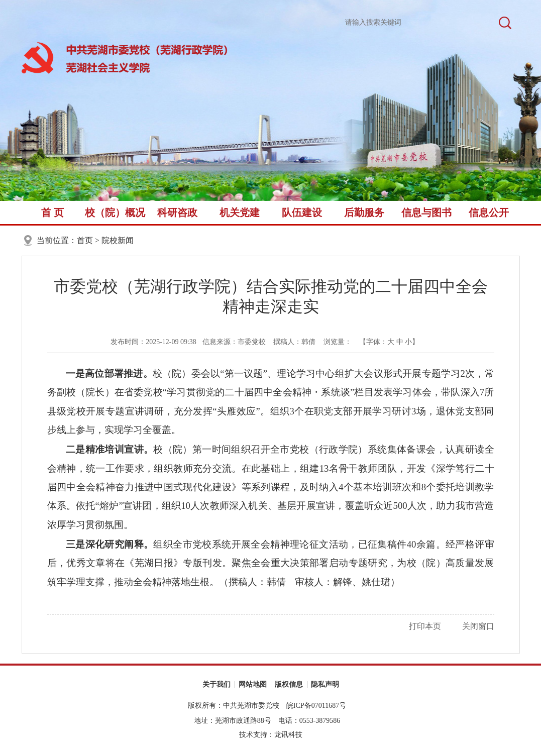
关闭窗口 (478, 626)
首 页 (52, 212)
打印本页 (425, 626)
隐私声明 (325, 684)
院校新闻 (118, 240)
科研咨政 (177, 212)
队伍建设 (302, 212)
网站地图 (253, 684)
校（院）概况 (115, 212)
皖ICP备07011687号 (316, 706)
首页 (85, 240)
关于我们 (217, 684)
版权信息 (289, 684)
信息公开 (489, 212)
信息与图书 (426, 212)
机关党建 (240, 212)
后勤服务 (364, 212)
